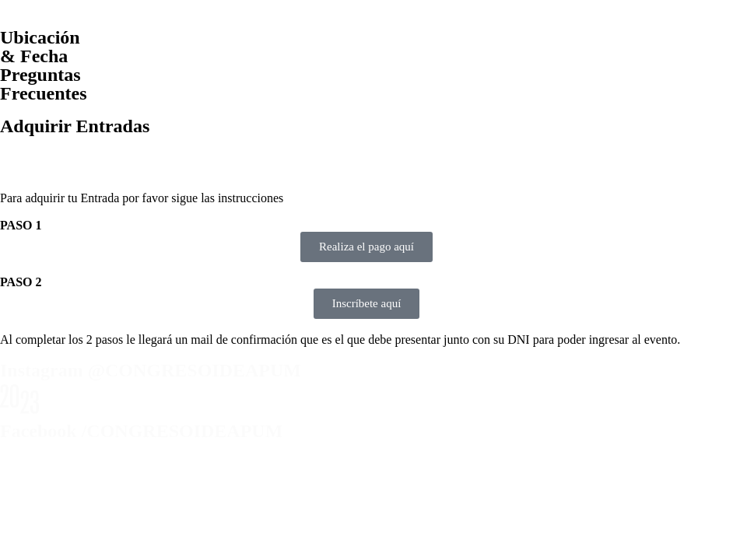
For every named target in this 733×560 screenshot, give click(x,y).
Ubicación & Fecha (40, 47)
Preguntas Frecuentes (44, 84)
